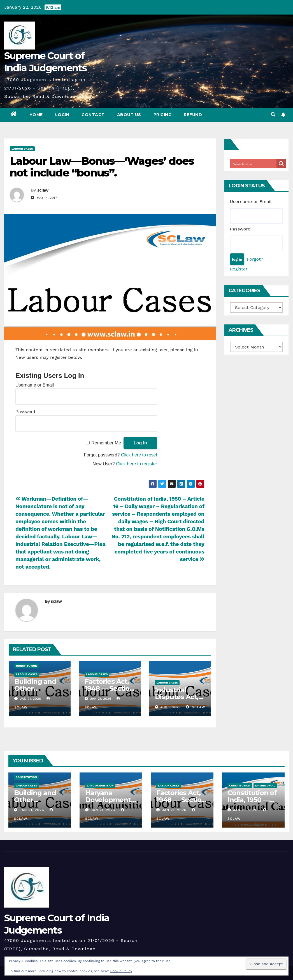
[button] (273, 115)
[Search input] (254, 164)
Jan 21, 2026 (32, 810)
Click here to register (137, 464)
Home (36, 115)
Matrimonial (265, 785)
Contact (93, 115)
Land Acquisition (100, 785)
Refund (193, 115)
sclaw (43, 190)
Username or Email (35, 385)
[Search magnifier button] (281, 164)
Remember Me (106, 443)
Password (25, 412)
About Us (129, 115)
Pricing (163, 115)
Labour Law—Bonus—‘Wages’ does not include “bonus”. (102, 167)
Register (239, 269)
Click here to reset (139, 455)
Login (62, 115)
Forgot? (255, 259)
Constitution (27, 666)
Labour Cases (22, 149)
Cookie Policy (121, 971)
